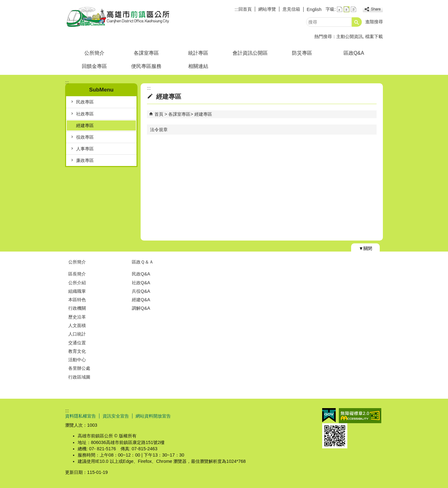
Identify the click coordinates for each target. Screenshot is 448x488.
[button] (357, 22)
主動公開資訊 (350, 36)
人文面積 (77, 325)
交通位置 (77, 343)
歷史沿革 (77, 317)
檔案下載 (374, 36)
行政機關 (77, 308)
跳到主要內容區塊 (3, 3)
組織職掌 (77, 291)
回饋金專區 (94, 66)
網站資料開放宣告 (153, 416)
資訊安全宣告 (116, 416)
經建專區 (85, 125)
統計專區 (198, 53)
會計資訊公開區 (250, 53)
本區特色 (77, 300)
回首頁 (245, 9)
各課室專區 (146, 53)
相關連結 (198, 66)
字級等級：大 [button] (353, 9)
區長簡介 (77, 274)
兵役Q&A (141, 291)
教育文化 (77, 351)
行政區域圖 (79, 377)
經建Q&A (141, 300)
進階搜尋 (374, 22)
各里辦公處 (79, 368)
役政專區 (85, 137)
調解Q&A (141, 308)
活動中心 (77, 360)
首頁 (159, 114)
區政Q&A (354, 53)
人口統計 (77, 334)
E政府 (329, 415)
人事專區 (85, 149)
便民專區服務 (146, 66)
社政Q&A (141, 283)
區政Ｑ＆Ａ (143, 262)
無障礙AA (360, 416)
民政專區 (85, 102)
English (314, 9)
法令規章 (159, 130)
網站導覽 (267, 9)
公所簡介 (94, 53)
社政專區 (85, 114)
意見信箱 (291, 9)
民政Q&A (141, 274)
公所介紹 (77, 283)
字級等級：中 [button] (347, 9)
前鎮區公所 (118, 17)
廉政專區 (85, 160)
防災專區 (302, 53)
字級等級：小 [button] (340, 9)
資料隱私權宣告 (81, 416)
